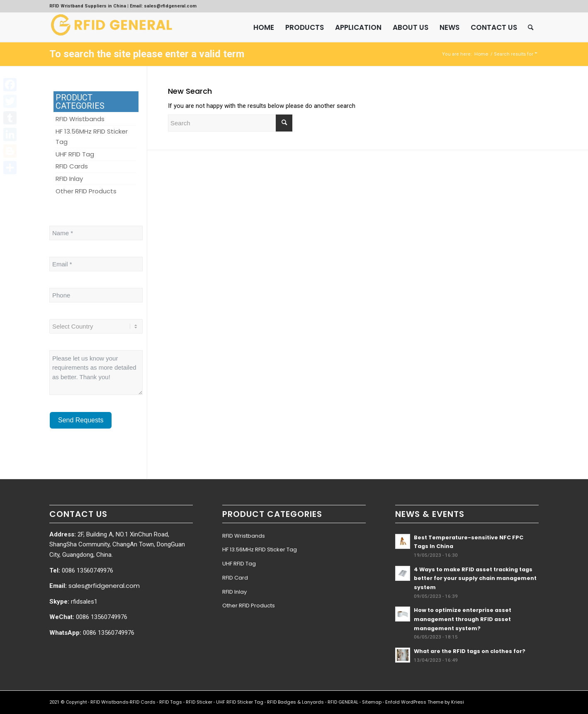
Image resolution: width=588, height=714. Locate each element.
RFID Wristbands (244, 536)
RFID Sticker (199, 702)
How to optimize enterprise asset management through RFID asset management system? (463, 619)
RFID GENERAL (343, 702)
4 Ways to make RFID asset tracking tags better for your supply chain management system (475, 578)
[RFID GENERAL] (112, 27)
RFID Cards (143, 702)
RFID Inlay (234, 592)
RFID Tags (171, 702)
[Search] (531, 27)
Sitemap (372, 702)
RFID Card (235, 578)
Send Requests (81, 420)
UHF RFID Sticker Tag (240, 702)
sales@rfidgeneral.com (104, 586)
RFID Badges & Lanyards (295, 702)
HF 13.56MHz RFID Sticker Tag (260, 550)
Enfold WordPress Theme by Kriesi (425, 702)
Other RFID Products (249, 606)
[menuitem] (264, 27)
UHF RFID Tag (239, 564)
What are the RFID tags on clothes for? (470, 651)
